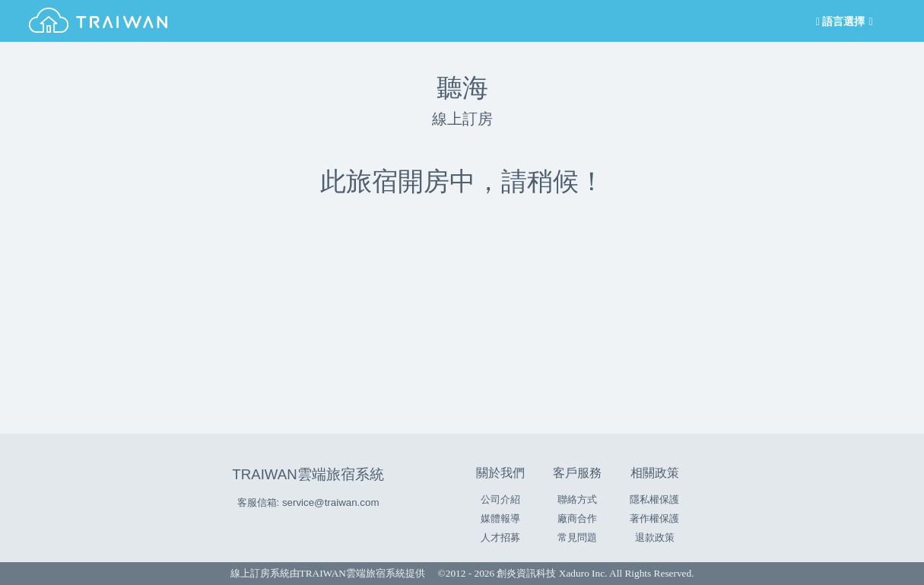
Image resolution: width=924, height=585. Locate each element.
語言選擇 (843, 22)
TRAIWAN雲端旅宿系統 (308, 474)
